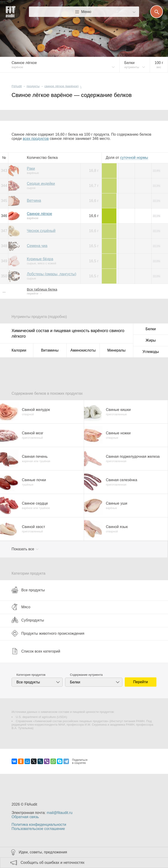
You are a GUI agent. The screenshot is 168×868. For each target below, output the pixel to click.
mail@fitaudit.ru (60, 813)
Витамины (50, 350)
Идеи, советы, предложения (43, 852)
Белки (151, 329)
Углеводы (151, 352)
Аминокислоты (83, 350)
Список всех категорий (36, 651)
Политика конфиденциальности (39, 825)
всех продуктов (36, 139)
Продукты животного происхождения (48, 633)
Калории (19, 350)
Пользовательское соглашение (38, 829)
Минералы (117, 350)
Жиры (151, 340)
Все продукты (28, 590)
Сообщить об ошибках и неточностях (53, 863)
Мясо (21, 607)
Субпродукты (28, 620)
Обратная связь (25, 817)
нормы (134, 158)
